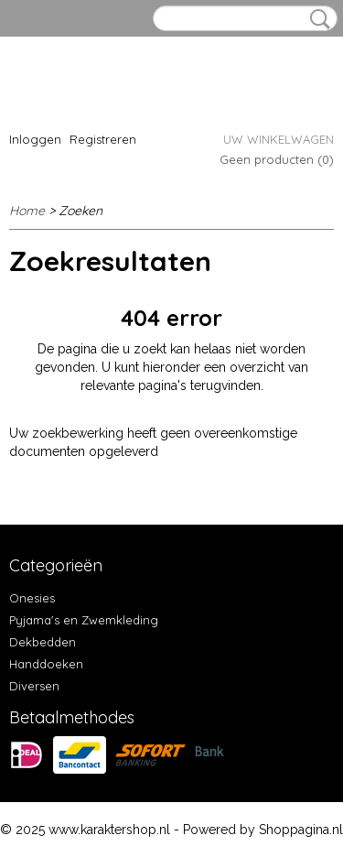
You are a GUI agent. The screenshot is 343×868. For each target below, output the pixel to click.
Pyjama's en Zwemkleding (84, 620)
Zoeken (316, 19)
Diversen (34, 686)
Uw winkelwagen (279, 139)
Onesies (32, 598)
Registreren (103, 139)
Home (27, 211)
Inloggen (35, 139)
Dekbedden (43, 642)
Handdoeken (46, 664)
